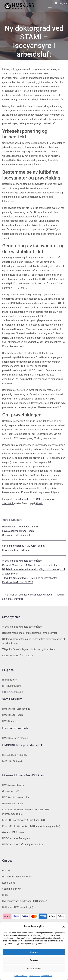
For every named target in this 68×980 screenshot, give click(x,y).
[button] (64, 926)
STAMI (39, 503)
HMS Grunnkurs (11, 721)
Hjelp (5, 895)
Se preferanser (34, 969)
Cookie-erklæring (21, 976)
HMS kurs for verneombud (16, 709)
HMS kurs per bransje (14, 785)
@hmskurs (11, 680)
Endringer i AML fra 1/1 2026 (18, 582)
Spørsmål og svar (12, 889)
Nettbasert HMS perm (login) (18, 907)
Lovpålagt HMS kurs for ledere (18, 531)
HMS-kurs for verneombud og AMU (21, 527)
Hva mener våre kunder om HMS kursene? (25, 901)
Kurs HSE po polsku (13, 761)
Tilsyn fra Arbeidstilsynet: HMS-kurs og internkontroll (30, 578)
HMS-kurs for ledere (13, 804)
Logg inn (62, 3)
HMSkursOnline (13, 686)
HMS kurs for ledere (13, 715)
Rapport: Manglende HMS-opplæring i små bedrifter (30, 565)
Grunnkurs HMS (11, 791)
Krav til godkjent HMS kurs (16, 550)
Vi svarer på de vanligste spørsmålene (22, 561)
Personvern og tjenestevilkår (41, 976)
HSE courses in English (14, 755)
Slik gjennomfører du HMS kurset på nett (24, 546)
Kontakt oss (9, 883)
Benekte (34, 960)
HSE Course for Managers (16, 838)
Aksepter (34, 952)
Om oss (6, 870)
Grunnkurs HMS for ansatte (17, 535)
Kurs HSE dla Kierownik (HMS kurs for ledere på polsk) (31, 826)
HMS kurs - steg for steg (15, 738)
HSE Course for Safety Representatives (23, 845)
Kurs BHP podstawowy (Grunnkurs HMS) (24, 820)
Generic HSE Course (13, 832)
